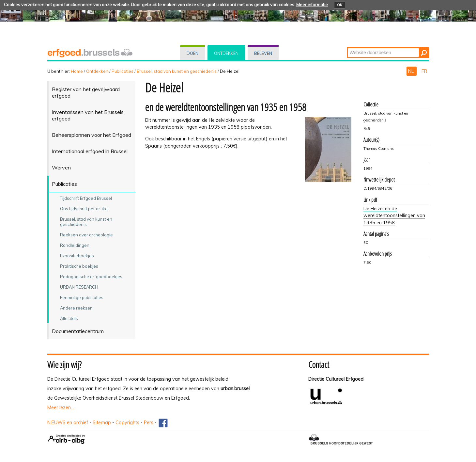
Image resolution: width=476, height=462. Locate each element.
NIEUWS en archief (68, 422)
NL (412, 71)
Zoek (347, 48)
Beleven (263, 53)
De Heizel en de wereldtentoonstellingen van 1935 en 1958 (394, 216)
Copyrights (127, 422)
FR (424, 71)
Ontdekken (226, 53)
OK (340, 5)
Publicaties (123, 71)
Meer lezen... (61, 407)
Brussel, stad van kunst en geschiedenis (177, 71)
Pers (149, 422)
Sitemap (102, 422)
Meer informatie (312, 5)
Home (77, 71)
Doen (192, 53)
